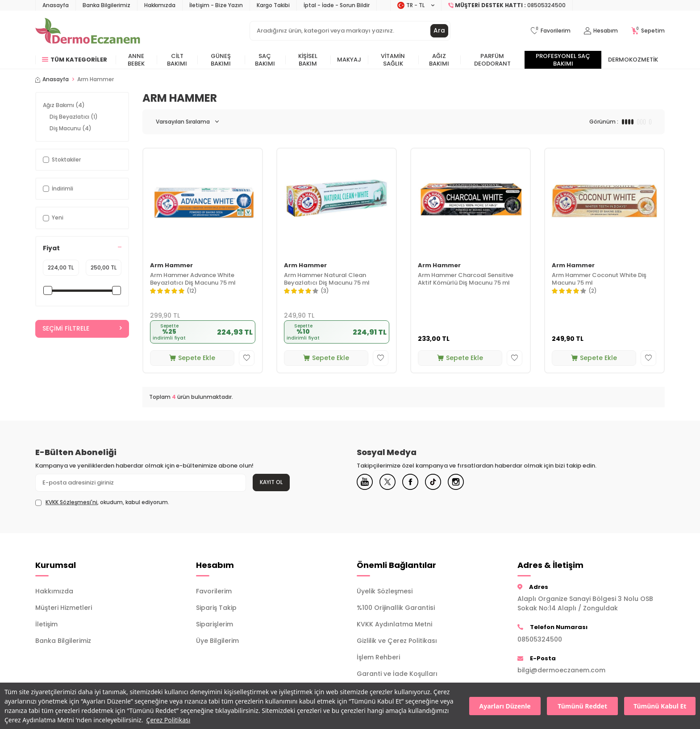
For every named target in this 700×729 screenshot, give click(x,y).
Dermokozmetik (633, 60)
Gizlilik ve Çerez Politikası (397, 641)
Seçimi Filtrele (82, 329)
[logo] (88, 31)
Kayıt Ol (271, 482)
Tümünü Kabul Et (660, 706)
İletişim (46, 624)
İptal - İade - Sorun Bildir (337, 5)
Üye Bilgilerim (217, 641)
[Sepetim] (648, 31)
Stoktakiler (62, 159)
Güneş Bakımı (221, 60)
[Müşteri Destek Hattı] (507, 5)
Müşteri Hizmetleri (64, 608)
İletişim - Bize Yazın (216, 5)
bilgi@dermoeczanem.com (561, 670)
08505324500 (540, 639)
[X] (390, 483)
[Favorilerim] (551, 31)
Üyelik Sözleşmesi (385, 591)
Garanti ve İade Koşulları (397, 674)
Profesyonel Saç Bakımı (563, 60)
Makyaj (349, 60)
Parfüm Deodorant (492, 60)
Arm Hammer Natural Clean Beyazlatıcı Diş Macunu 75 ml (327, 279)
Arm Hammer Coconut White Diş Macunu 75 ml (599, 279)
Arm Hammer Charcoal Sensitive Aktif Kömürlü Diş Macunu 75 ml (466, 279)
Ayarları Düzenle (505, 706)
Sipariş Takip (216, 608)
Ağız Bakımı (439, 60)
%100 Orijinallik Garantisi (396, 608)
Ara (439, 31)
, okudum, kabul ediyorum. (102, 502)
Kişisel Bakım (308, 60)
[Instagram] (464, 483)
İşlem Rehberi (378, 657)
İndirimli (58, 188)
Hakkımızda (160, 5)
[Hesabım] (601, 31)
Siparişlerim (215, 624)
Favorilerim (214, 591)
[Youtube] (366, 483)
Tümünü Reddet (582, 706)
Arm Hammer (171, 266)
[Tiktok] (439, 483)
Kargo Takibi (273, 5)
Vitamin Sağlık (393, 60)
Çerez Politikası (169, 720)
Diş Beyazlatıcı (74, 117)
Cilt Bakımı (177, 60)
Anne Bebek (136, 60)
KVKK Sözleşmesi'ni (71, 502)
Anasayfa (56, 5)
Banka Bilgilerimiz (106, 5)
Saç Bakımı (265, 60)
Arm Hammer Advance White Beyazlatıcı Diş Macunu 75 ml (193, 279)
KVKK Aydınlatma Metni (394, 624)
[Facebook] (415, 483)
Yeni (53, 217)
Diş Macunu (71, 128)
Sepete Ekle (192, 358)
